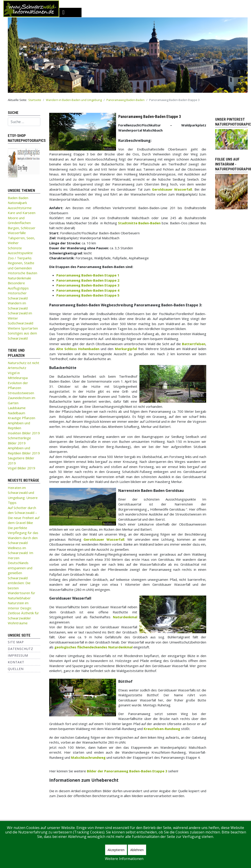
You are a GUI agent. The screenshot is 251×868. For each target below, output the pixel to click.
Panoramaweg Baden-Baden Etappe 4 (88, 290)
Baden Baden (18, 198)
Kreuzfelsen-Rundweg (162, 729)
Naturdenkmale (19, 278)
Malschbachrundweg (88, 757)
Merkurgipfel (126, 349)
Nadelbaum (16, 413)
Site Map (16, 642)
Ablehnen (137, 850)
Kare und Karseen (22, 213)
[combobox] (24, 122)
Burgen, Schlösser (22, 228)
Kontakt (16, 662)
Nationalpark (17, 203)
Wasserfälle (17, 233)
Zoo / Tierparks (20, 258)
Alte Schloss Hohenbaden (78, 349)
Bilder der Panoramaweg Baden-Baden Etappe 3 (127, 771)
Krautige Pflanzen (21, 418)
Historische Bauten (22, 273)
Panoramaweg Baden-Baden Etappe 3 (88, 285)
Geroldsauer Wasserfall (172, 189)
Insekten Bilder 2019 (24, 433)
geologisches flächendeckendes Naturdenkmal (93, 647)
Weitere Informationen (124, 859)
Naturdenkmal (125, 617)
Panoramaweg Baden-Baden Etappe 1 (88, 275)
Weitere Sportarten (23, 328)
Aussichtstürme (20, 208)
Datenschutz (20, 649)
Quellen (16, 669)
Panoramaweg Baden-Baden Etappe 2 (88, 280)
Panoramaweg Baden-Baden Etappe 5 (88, 295)
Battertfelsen (194, 344)
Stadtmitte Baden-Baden (139, 223)
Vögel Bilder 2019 (21, 468)
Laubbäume (17, 408)
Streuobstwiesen (21, 393)
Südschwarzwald (20, 323)
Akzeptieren (116, 850)
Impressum (18, 655)
